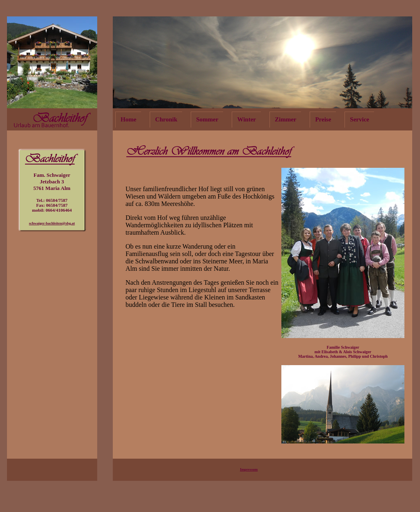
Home (128, 119)
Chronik (166, 119)
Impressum (249, 469)
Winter (247, 119)
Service (360, 119)
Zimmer (285, 119)
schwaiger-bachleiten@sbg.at (52, 223)
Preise (323, 119)
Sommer (207, 119)
